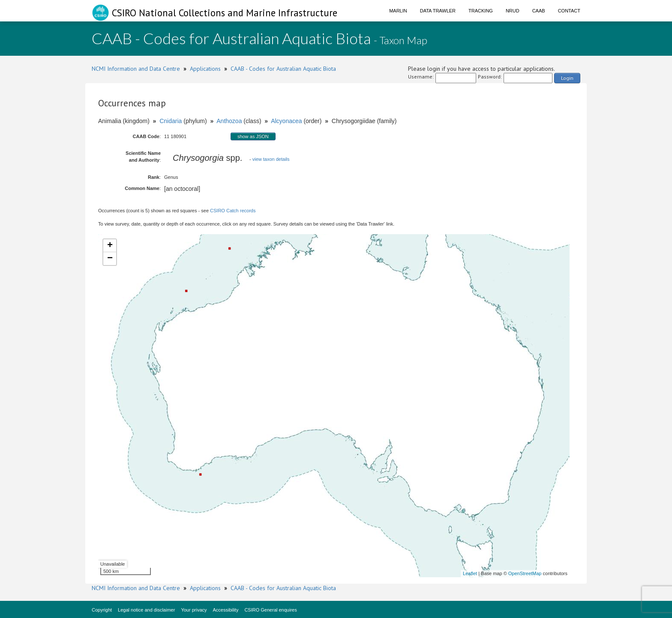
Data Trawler (438, 11)
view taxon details (271, 159)
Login (567, 78)
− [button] (110, 259)
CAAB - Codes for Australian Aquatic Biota (283, 69)
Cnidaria (171, 121)
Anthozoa (229, 121)
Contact (569, 11)
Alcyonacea (286, 121)
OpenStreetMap (525, 573)
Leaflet (470, 573)
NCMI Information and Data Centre (136, 69)
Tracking (481, 11)
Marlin (398, 11)
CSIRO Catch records (233, 211)
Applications (205, 69)
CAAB (539, 11)
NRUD (513, 11)
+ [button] (110, 246)
